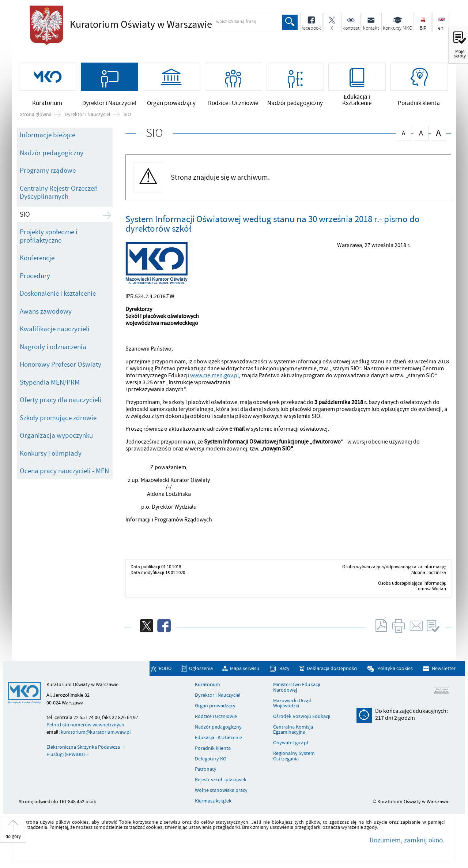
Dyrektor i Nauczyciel (88, 116)
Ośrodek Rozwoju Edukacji (302, 718)
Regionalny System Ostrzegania (294, 758)
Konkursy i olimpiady (51, 454)
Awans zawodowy (46, 313)
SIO (127, 116)
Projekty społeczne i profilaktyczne (49, 238)
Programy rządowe (48, 172)
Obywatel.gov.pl (291, 744)
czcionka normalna (403, 133)
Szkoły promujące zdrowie (58, 419)
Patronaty (206, 771)
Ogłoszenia (201, 670)
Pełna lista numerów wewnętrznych (85, 726)
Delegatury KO (211, 760)
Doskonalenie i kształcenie (58, 295)
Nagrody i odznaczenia (53, 348)
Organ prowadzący (215, 707)
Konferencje (37, 259)
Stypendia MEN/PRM (50, 384)
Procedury (35, 277)
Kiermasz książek (213, 802)
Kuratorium (207, 686)
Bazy (284, 670)
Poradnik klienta (213, 750)
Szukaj (290, 22)
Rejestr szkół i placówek (221, 781)
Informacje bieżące (48, 136)
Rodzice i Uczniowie (216, 718)
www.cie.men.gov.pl (214, 377)
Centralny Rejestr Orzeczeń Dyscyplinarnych (59, 194)
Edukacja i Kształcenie (218, 739)
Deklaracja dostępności (332, 670)
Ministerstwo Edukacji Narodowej (297, 689)
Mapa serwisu (245, 670)
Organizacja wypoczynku (56, 437)
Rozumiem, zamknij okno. (407, 842)
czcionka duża (438, 134)
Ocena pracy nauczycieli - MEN (64, 472)
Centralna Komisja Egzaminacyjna (293, 731)
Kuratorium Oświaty (141, 25)
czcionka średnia (421, 133)
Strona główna (36, 116)
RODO (165, 670)
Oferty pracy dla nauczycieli (61, 401)
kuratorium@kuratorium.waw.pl (96, 734)
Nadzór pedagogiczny (52, 154)
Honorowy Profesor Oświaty (61, 366)
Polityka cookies (395, 670)
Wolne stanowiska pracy (221, 792)
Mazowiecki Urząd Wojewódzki (292, 705)
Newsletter (444, 670)
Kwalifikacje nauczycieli (55, 330)
